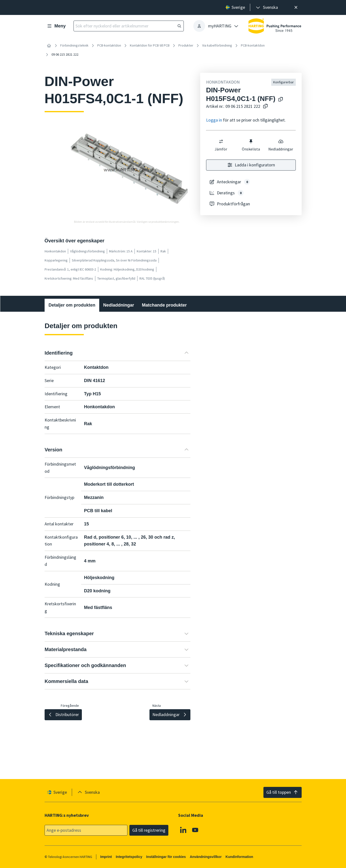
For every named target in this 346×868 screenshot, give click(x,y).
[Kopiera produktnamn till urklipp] (281, 100)
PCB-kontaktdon (109, 45)
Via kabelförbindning (217, 45)
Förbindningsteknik (74, 45)
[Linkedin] (183, 830)
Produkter (186, 45)
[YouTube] (195, 830)
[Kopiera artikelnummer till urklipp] (265, 106)
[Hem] (49, 46)
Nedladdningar (281, 145)
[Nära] (296, 7)
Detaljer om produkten (72, 305)
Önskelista (251, 145)
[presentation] (266, 7)
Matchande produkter (164, 305)
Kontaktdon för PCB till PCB (150, 45)
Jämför (221, 145)
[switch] (221, 141)
